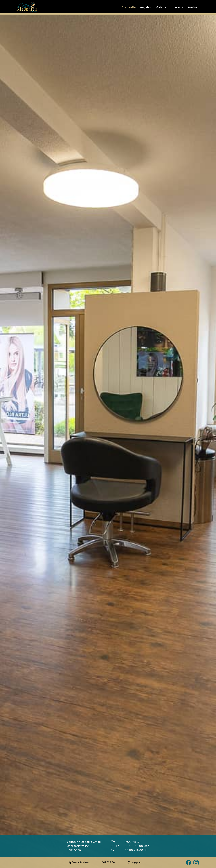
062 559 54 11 (110, 863)
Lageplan (136, 863)
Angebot (146, 7)
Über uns (177, 7)
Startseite (129, 7)
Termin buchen (80, 863)
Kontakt (193, 7)
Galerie (161, 7)
